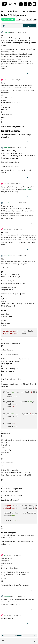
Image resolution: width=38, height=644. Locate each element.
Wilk (5, 80)
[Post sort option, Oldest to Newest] (4, 26)
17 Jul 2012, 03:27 (21, 203)
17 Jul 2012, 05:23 (17, 615)
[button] (3, 641)
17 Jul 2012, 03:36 (17, 229)
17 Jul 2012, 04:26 (17, 555)
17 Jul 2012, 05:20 (21, 596)
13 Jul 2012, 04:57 (21, 32)
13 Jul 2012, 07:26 (21, 148)
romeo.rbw (7, 32)
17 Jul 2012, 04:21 (21, 256)
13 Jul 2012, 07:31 (17, 184)
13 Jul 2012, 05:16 (17, 80)
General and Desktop (8, 19)
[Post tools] (35, 74)
